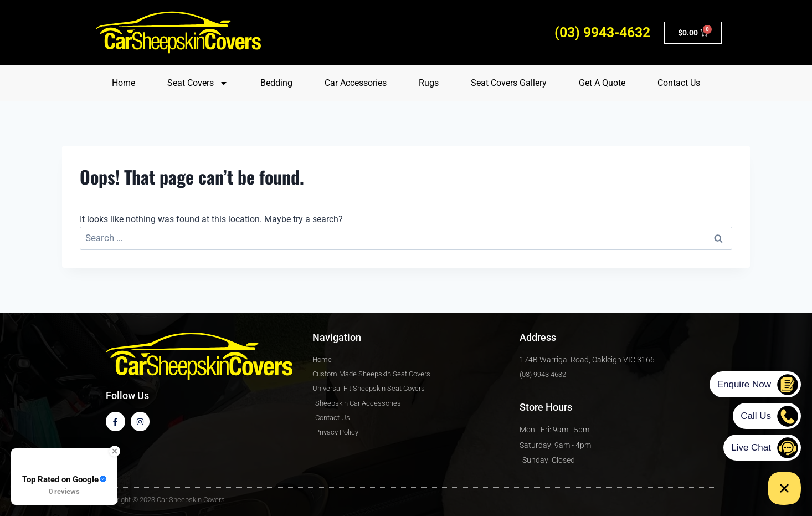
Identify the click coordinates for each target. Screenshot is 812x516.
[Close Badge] (115, 451)
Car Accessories (356, 83)
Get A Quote (602, 83)
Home (124, 83)
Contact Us (679, 83)
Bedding (276, 83)
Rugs (429, 83)
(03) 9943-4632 (602, 32)
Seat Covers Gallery (509, 83)
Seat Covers (198, 83)
